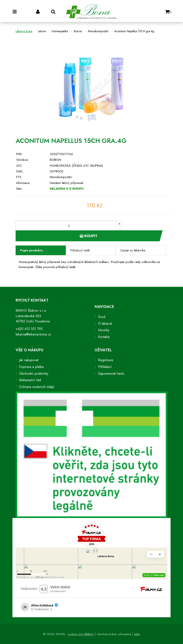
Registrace (106, 360)
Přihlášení (105, 367)
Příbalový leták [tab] (80, 250)
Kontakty (104, 337)
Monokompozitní (61, 177)
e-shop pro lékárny (81, 634)
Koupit (88, 236)
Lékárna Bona (24, 31)
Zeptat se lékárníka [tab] (133, 250)
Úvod (102, 317)
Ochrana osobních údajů (37, 387)
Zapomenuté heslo (111, 374)
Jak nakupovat (29, 360)
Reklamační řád (30, 380)
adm (137, 634)
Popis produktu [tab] (32, 250)
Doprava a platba (31, 367)
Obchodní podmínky (34, 374)
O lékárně (105, 324)
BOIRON (55, 160)
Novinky (104, 330)
